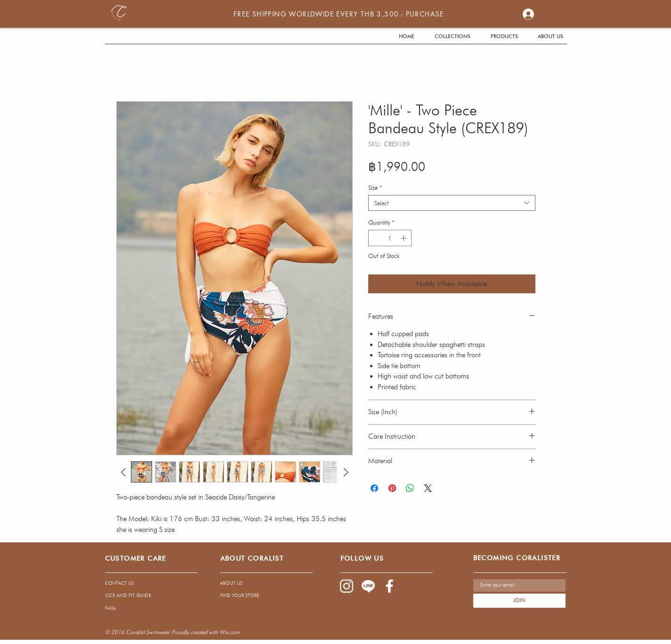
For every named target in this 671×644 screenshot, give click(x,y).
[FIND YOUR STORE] (258, 595)
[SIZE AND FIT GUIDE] (129, 595)
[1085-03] (390, 586)
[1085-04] (368, 586)
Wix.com (230, 632)
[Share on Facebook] (374, 488)
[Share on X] (428, 488)
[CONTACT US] (144, 583)
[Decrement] (375, 238)
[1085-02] (347, 586)
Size (375, 187)
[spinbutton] (390, 238)
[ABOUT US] (258, 583)
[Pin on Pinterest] (392, 488)
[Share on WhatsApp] (410, 488)
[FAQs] (188, 608)
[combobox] (452, 203)
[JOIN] (519, 601)
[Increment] (404, 238)
